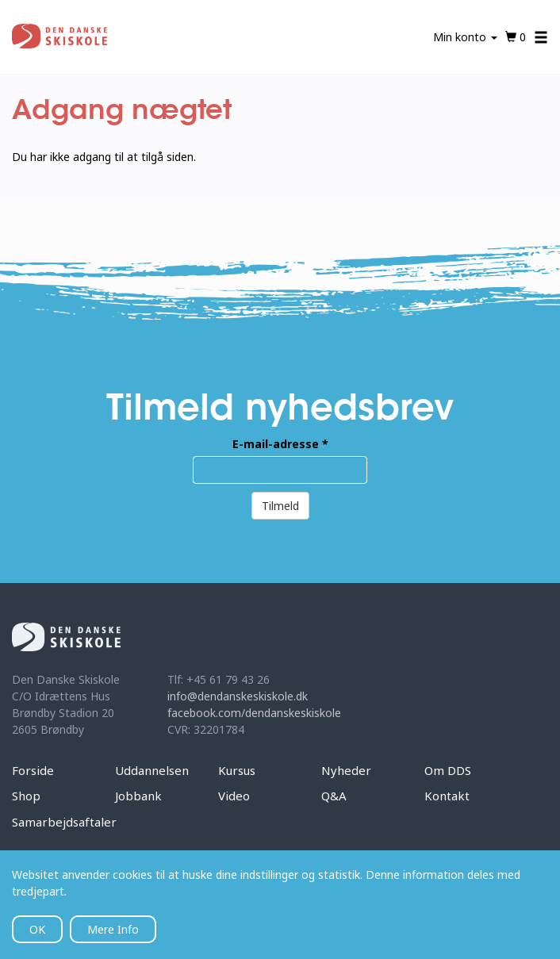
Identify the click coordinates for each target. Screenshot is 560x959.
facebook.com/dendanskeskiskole (254, 713)
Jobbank (138, 796)
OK (37, 929)
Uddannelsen (152, 770)
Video (234, 796)
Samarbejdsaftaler (64, 822)
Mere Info (113, 929)
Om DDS (448, 770)
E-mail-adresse (280, 444)
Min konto (465, 37)
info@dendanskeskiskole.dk (238, 696)
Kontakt (447, 796)
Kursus (237, 770)
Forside (33, 770)
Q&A (334, 796)
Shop (26, 796)
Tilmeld (280, 506)
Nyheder (346, 770)
